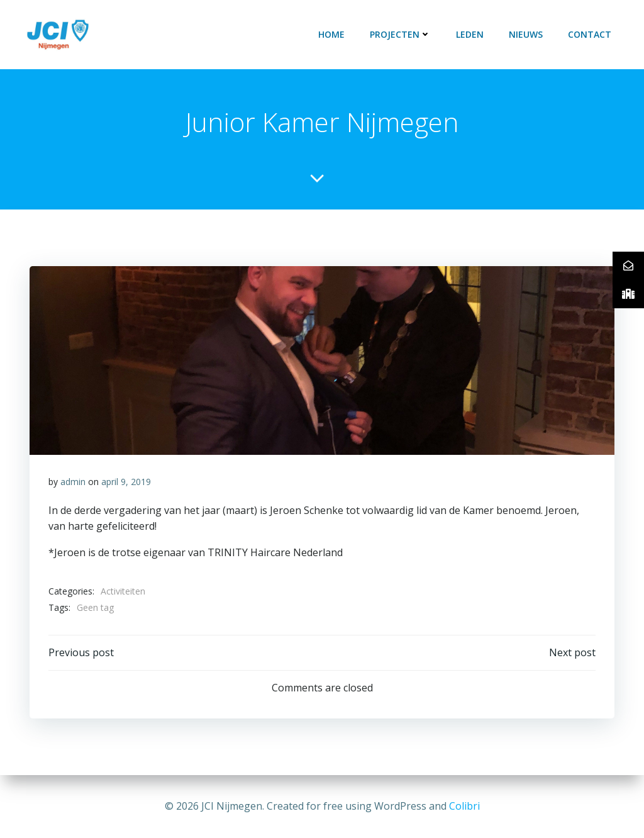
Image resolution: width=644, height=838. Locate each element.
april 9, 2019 (126, 482)
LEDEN (470, 34)
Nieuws (526, 34)
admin (73, 482)
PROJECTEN (400, 34)
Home (331, 34)
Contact (590, 34)
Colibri (464, 806)
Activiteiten (123, 591)
